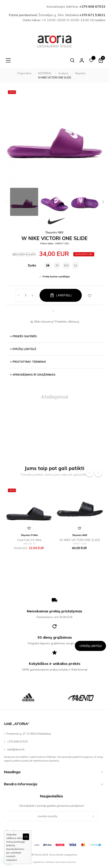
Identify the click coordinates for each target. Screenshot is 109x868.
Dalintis (54, 312)
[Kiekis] (26, 295)
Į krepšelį (61, 295)
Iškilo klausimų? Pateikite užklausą (55, 322)
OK (26, 837)
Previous (6, 202)
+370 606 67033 (92, 6)
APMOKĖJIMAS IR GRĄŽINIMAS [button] (33, 375)
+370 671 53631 (92, 15)
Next (103, 202)
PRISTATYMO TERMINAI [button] (28, 362)
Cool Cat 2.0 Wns (29, 540)
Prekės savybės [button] (23, 336)
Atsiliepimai (55, 397)
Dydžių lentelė (23, 349)
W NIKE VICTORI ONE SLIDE (80, 540)
